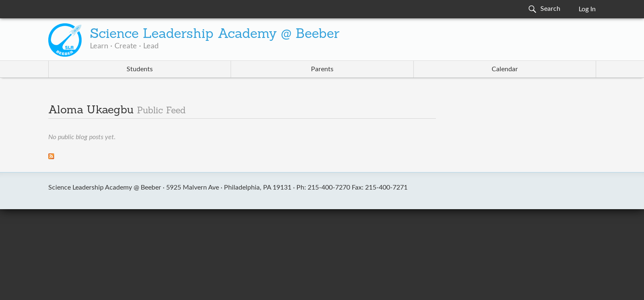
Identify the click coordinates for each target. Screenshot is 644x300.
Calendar (505, 69)
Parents (322, 69)
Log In (587, 9)
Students (140, 69)
